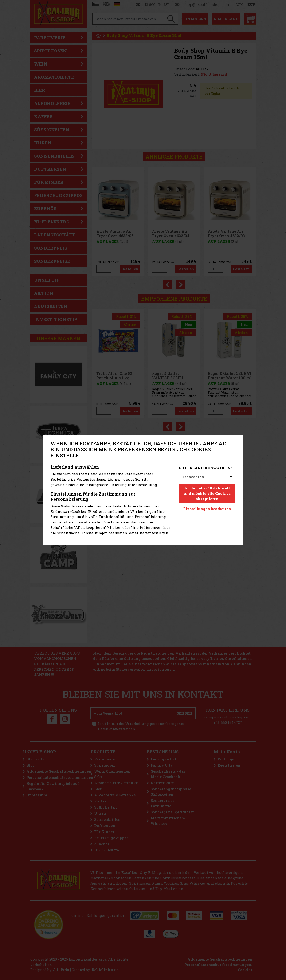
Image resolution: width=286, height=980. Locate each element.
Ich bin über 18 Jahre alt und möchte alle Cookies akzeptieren (207, 493)
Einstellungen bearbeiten (207, 509)
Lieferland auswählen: (205, 468)
